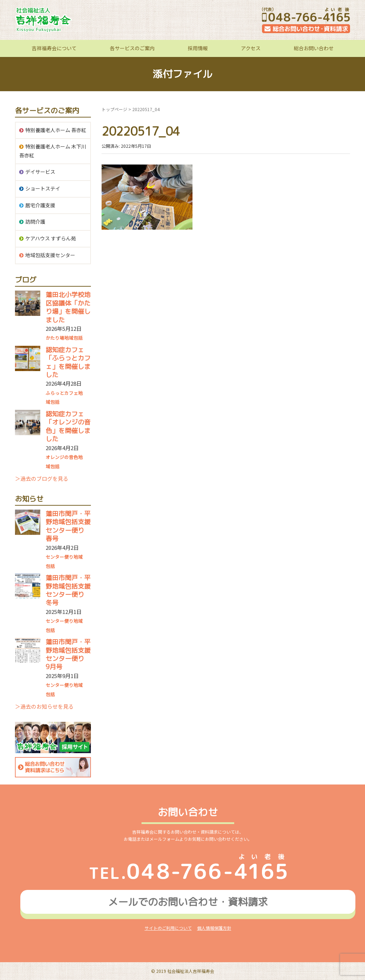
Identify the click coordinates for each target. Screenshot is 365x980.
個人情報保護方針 (214, 928)
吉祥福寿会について (54, 48)
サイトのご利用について (168, 928)
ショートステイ (43, 188)
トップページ (114, 109)
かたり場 (55, 338)
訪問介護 (35, 221)
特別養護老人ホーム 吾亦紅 (56, 130)
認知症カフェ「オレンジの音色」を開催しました (68, 426)
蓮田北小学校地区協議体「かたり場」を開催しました (68, 307)
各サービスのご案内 (132, 48)
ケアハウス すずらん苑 (51, 238)
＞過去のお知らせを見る (44, 706)
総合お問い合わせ (314, 48)
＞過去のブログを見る (42, 478)
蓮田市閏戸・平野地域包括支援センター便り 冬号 (68, 590)
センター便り (60, 557)
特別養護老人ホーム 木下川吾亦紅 (53, 151)
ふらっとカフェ (62, 393)
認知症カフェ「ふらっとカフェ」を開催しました (68, 362)
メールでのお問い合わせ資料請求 (188, 902)
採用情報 (198, 48)
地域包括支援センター (50, 255)
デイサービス (40, 172)
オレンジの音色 (62, 457)
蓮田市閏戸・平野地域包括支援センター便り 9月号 (68, 654)
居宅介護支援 (40, 205)
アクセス (251, 48)
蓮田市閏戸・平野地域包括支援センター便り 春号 (68, 526)
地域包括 (73, 338)
